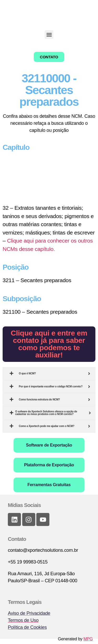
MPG (88, 639)
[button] (49, 35)
